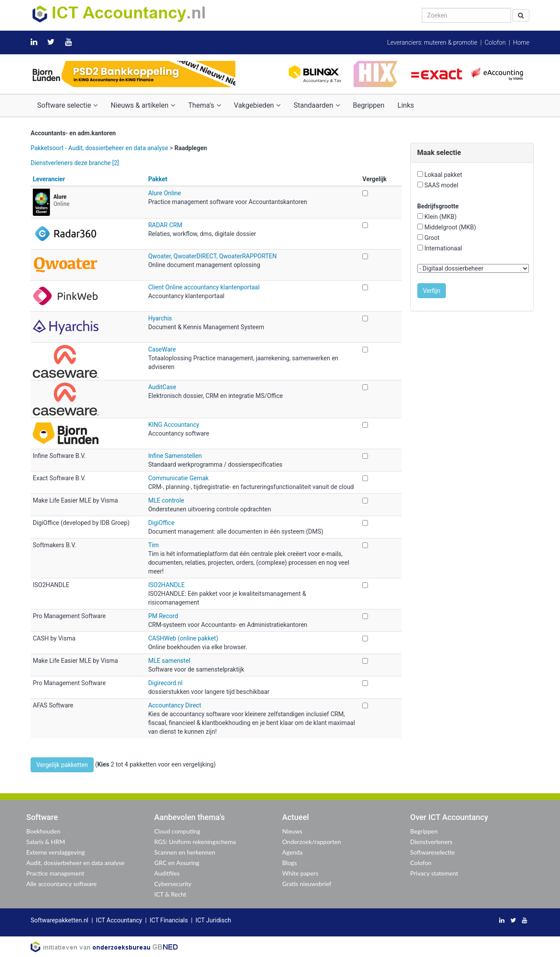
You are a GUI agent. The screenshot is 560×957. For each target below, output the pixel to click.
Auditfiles (167, 873)
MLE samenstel (169, 661)
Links (406, 105)
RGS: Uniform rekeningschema (195, 842)
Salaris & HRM (46, 842)
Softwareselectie (433, 852)
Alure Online (165, 193)
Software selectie (67, 105)
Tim (154, 545)
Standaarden (317, 105)
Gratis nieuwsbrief (307, 884)
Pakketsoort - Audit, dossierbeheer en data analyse (99, 148)
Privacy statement (434, 873)
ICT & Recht (170, 894)
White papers (300, 873)
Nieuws (292, 831)
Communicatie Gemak (178, 478)
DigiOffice (161, 523)
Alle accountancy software (61, 884)
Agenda (292, 852)
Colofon (495, 42)
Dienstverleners (432, 842)
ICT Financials (169, 920)
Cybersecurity (173, 884)
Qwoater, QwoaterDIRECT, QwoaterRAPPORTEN (213, 256)
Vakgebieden (257, 105)
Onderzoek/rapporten (312, 842)
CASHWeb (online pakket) (183, 638)
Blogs (289, 863)
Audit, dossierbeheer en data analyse (75, 863)
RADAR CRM (165, 225)
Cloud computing (177, 831)
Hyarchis (160, 318)
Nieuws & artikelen (143, 105)
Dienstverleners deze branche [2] (75, 163)
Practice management (55, 873)
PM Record (163, 616)
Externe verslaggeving (56, 852)
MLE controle (166, 500)
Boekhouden (43, 831)
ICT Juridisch (213, 920)
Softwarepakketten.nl (59, 920)
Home (521, 42)
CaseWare (162, 349)
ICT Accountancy (119, 920)
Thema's (204, 105)
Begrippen (369, 105)
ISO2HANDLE (167, 585)
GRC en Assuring (177, 863)
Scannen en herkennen (185, 852)
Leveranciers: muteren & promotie (432, 42)
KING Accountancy (174, 425)
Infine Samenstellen (175, 456)
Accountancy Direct (175, 705)
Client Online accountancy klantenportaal (204, 287)
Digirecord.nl (166, 683)
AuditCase (162, 387)
